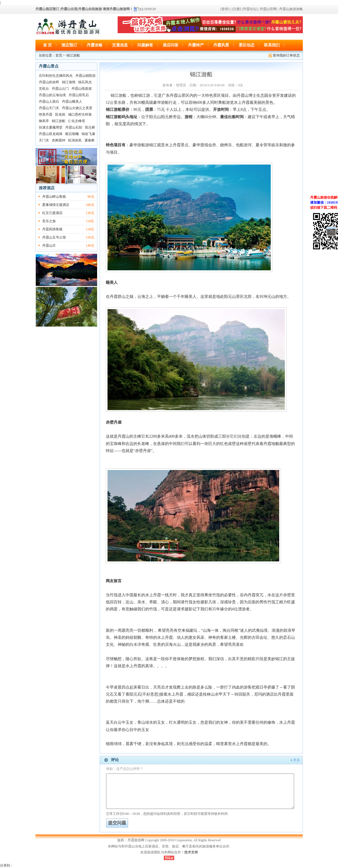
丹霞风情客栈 (52, 229)
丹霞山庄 (49, 246)
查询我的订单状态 (286, 55)
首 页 (48, 45)
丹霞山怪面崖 (82, 89)
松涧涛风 (75, 140)
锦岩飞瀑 (88, 134)
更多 (297, 760)
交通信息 (120, 45)
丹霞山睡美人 (72, 102)
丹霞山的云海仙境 (52, 95)
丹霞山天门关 (49, 108)
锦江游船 (59, 121)
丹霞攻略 (95, 45)
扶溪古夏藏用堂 (51, 127)
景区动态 (247, 45)
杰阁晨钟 (59, 140)
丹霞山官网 (268, 9)
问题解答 (145, 45)
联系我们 (272, 45)
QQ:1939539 (147, 9)
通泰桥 (89, 140)
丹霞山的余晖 (49, 82)
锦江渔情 (69, 82)
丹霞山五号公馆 (54, 237)
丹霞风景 (221, 45)
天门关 (44, 140)
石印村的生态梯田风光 (56, 76)
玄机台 (44, 89)
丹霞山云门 (60, 89)
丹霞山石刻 (74, 127)
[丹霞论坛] (250, 9)
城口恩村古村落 (80, 114)
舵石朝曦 (72, 134)
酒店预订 (69, 45)
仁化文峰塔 (77, 121)
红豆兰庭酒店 (52, 213)
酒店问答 (171, 45)
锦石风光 (85, 82)
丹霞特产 (196, 45)
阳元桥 (90, 127)
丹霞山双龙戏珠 (51, 134)
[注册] (236, 9)
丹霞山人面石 (49, 102)
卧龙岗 (60, 114)
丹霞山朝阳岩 (86, 76)
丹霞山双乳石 (79, 95)
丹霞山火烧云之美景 (77, 108)
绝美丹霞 (46, 114)
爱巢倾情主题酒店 (56, 205)
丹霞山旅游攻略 (291, 9)
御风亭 (44, 121)
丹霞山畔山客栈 (54, 197)
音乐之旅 (49, 221)
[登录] (225, 9)
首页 (59, 55)
